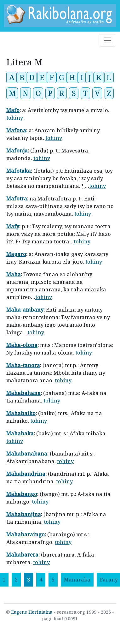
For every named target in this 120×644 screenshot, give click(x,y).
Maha (14, 274)
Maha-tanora (23, 365)
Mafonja (17, 151)
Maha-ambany (25, 310)
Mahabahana (23, 393)
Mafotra (17, 199)
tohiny (15, 118)
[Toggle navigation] (107, 40)
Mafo (13, 110)
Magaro (16, 254)
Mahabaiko (21, 413)
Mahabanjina (24, 514)
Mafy (13, 226)
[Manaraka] (77, 580)
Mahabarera (22, 555)
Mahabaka (20, 433)
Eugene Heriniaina (32, 612)
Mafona (16, 130)
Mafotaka (19, 171)
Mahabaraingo (26, 534)
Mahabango (22, 494)
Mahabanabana (27, 454)
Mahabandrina (26, 474)
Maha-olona (22, 345)
